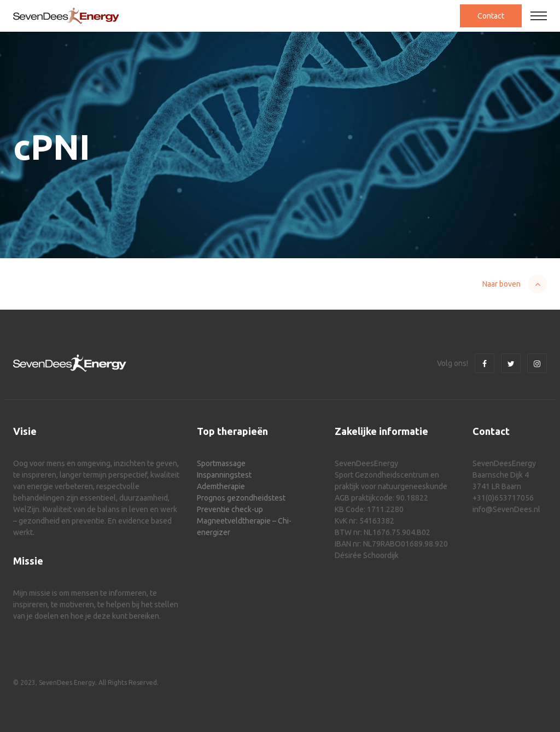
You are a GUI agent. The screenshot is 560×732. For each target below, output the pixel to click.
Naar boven (501, 284)
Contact (491, 16)
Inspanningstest (224, 475)
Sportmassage (221, 463)
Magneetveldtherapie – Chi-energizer (244, 527)
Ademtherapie (221, 486)
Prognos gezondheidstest (241, 498)
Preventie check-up (230, 509)
